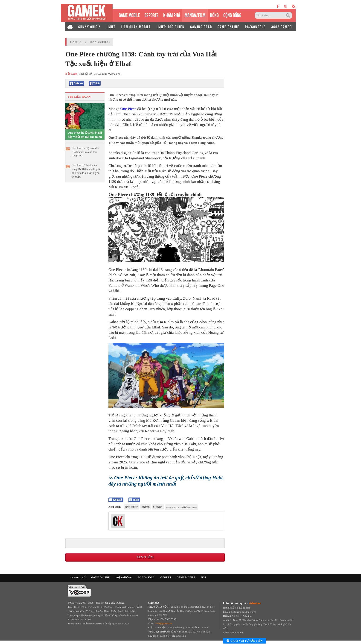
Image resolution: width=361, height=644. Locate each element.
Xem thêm (145, 557)
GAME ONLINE (229, 26)
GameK (76, 42)
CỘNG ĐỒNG (232, 15)
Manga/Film (100, 42)
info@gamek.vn (164, 623)
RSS (204, 577)
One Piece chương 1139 (181, 507)
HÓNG (214, 15)
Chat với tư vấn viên (245, 641)
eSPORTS (152, 15)
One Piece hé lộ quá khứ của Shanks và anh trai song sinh (85, 152)
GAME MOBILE (129, 15)
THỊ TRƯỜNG (124, 577)
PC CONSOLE (146, 577)
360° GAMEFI (282, 26)
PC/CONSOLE (255, 26)
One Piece (128, 109)
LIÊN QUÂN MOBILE (136, 26)
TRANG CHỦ (78, 577)
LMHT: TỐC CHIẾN (171, 26)
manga (158, 507)
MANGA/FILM (195, 15)
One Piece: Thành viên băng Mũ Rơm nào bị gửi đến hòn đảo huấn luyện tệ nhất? (86, 171)
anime (146, 507)
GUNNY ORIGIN (90, 26)
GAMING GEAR (201, 26)
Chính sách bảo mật (233, 632)
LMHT (111, 26)
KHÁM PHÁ (172, 15)
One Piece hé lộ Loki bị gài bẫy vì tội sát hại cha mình (85, 135)
